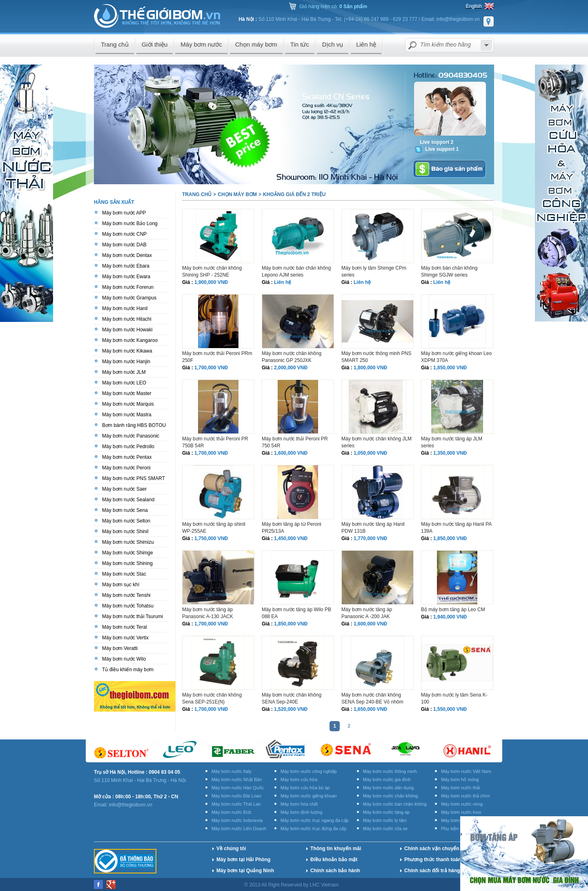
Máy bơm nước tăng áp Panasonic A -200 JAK (367, 613)
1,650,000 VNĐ (370, 709)
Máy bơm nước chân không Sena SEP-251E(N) (212, 698)
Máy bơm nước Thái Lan (236, 804)
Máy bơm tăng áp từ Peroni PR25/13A (292, 528)
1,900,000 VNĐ (211, 282)
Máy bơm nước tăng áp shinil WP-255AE (214, 528)
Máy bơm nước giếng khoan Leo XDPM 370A (456, 357)
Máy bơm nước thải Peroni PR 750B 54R (215, 442)
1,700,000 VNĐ (211, 368)
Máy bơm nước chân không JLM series (376, 442)
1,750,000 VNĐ (211, 538)
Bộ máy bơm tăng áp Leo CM (453, 610)
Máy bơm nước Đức (232, 812)
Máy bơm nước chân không (391, 796)
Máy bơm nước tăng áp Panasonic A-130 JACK (208, 613)
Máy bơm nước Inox (461, 812)
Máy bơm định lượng (301, 812)
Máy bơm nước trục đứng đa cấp (313, 828)
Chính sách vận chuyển (432, 849)
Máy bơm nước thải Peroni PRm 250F (217, 357)
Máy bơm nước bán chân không (395, 804)
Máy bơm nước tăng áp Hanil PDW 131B (373, 528)
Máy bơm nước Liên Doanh (239, 828)
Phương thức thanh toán (433, 860)
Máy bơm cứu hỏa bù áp (305, 788)
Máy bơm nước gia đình (387, 779)
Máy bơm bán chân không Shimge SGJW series (449, 271)
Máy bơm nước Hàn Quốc (238, 788)
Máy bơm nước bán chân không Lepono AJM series (296, 271)
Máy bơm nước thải (460, 788)
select (486, 45)
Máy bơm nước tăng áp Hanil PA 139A (456, 528)
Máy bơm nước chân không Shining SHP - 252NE (212, 271)
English (474, 6)
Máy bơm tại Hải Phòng (243, 860)
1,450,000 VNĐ (291, 538)
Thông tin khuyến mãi (336, 849)
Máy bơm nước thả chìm (465, 796)
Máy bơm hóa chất (299, 804)
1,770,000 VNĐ (370, 538)
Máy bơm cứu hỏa (299, 779)
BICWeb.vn (401, 885)
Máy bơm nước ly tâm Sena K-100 (454, 698)
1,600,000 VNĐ (291, 453)
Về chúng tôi (231, 849)
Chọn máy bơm (237, 194)
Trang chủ (197, 194)
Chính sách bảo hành (335, 871)
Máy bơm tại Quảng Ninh (245, 871)
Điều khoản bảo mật (334, 860)
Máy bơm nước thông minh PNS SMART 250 (376, 357)
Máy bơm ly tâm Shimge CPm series (374, 271)
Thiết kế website (362, 885)
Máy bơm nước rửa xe (385, 828)
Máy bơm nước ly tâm (385, 820)
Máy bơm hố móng (460, 779)
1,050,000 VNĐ (370, 453)
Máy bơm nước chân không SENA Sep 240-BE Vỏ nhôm (372, 698)
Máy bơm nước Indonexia (237, 820)
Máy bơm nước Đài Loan (236, 796)
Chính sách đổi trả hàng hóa (437, 871)
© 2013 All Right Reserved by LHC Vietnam (292, 885)
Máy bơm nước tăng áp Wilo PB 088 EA (296, 613)
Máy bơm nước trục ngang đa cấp (315, 820)
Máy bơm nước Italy (232, 771)
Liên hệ (283, 282)
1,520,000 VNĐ (291, 709)
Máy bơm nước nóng (462, 804)
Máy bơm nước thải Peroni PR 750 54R (295, 442)
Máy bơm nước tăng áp (386, 812)
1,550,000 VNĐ (450, 709)
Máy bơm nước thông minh (390, 771)
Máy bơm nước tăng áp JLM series (452, 442)
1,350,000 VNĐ (450, 453)
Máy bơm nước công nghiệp (309, 771)
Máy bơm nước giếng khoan (309, 796)
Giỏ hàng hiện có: (333, 7)
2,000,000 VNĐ (291, 368)
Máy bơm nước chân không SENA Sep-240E (292, 698)
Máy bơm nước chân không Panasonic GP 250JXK (292, 357)
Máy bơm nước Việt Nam (466, 771)
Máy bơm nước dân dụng (389, 788)
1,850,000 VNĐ (450, 368)
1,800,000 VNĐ (370, 368)
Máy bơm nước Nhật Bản (237, 779)
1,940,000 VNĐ (450, 617)
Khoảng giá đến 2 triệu (294, 194)
